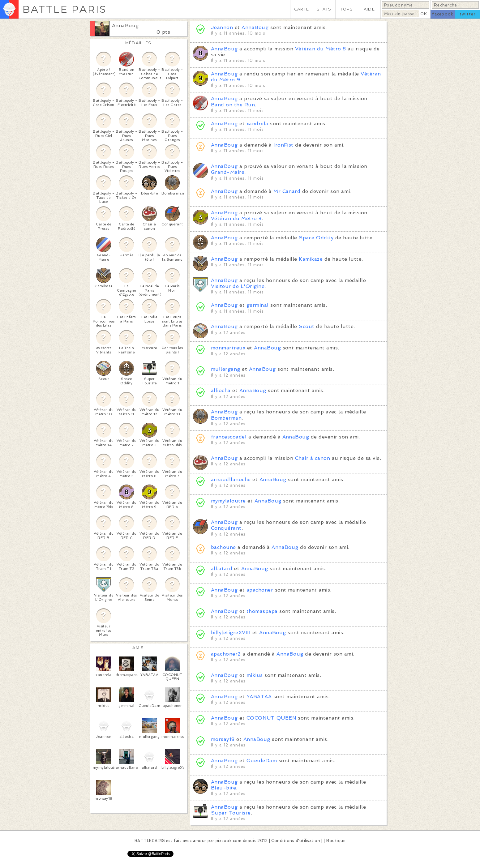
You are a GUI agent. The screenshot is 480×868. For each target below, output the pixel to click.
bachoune (223, 547)
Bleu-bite (223, 788)
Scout (306, 326)
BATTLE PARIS (64, 9)
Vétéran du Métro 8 (321, 49)
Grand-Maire (228, 172)
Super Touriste (231, 813)
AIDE (369, 9)
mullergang (226, 369)
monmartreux (228, 348)
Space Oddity (316, 238)
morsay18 (223, 739)
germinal (258, 305)
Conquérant (226, 528)
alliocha (221, 390)
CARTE (302, 9)
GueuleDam (262, 761)
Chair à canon (313, 458)
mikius (255, 675)
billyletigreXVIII (231, 633)
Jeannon (222, 27)
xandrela (257, 124)
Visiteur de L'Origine (238, 286)
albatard (222, 569)
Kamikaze (311, 259)
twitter (468, 14)
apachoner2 (226, 654)
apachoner (260, 590)
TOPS (347, 9)
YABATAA (259, 697)
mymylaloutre (228, 501)
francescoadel (229, 437)
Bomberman (226, 418)
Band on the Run (233, 105)
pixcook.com (228, 841)
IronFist (283, 145)
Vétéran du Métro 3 (236, 218)
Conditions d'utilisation (296, 841)
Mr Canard (287, 191)
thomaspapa (262, 611)
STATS (324, 9)
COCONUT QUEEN (271, 718)
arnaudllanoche (231, 479)
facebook (443, 14)
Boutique (336, 841)
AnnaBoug (125, 26)
